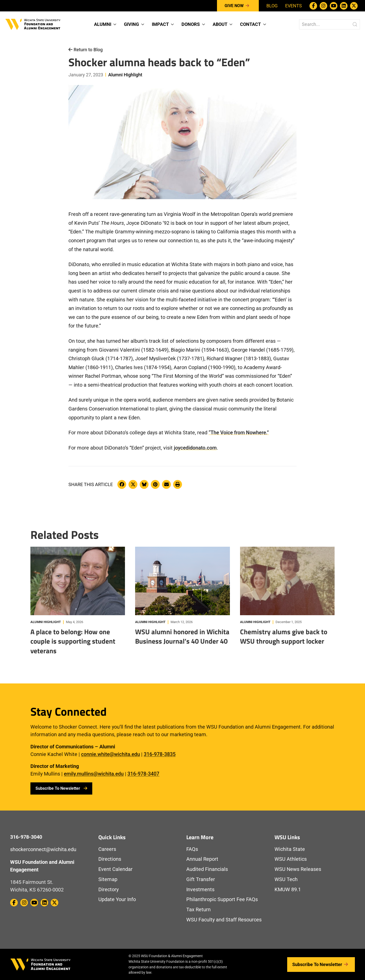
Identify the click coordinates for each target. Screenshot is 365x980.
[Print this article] (178, 484)
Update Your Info (117, 899)
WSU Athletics (291, 859)
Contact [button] (253, 24)
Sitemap (108, 879)
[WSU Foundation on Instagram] (323, 6)
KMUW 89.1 (288, 890)
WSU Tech (286, 879)
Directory (108, 890)
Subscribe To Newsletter (61, 788)
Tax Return (198, 910)
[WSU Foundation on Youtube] (334, 6)
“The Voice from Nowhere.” (239, 433)
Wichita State (290, 849)
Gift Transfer (201, 879)
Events (294, 6)
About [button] (223, 24)
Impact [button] (163, 24)
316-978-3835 (160, 754)
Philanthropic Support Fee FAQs (222, 899)
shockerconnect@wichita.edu (43, 849)
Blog (272, 6)
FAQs (192, 849)
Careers (107, 849)
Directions (110, 859)
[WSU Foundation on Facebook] (313, 6)
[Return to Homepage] (33, 24)
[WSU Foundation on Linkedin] (344, 6)
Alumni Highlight (125, 75)
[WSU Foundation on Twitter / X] (354, 6)
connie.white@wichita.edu (111, 754)
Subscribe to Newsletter (321, 965)
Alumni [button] (105, 24)
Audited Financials (207, 869)
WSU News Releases (298, 869)
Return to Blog (86, 50)
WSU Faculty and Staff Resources (224, 920)
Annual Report (202, 859)
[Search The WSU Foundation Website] (330, 24)
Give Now (238, 6)
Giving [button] (134, 24)
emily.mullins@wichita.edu (94, 774)
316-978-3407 (143, 774)
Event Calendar (115, 869)
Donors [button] (193, 24)
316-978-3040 (26, 837)
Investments (200, 890)
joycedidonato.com (195, 448)
